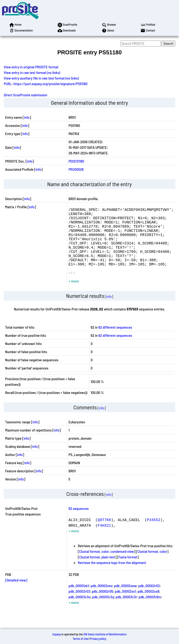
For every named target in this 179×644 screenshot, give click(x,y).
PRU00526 (76, 169)
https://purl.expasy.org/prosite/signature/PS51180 (51, 84)
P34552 (154, 534)
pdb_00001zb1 (79, 600)
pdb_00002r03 (79, 605)
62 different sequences (115, 341)
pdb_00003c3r (126, 611)
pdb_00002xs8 (148, 605)
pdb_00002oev (102, 600)
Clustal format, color (152, 565)
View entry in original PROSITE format (31, 67)
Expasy (57, 634)
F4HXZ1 (104, 539)
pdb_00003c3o (79, 611)
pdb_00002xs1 (125, 605)
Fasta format (128, 571)
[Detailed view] (16, 594)
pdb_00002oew (125, 600)
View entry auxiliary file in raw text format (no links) (41, 78)
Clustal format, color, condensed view (107, 565)
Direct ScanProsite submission (25, 95)
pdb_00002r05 (102, 605)
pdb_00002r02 (149, 600)
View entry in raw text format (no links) (32, 72)
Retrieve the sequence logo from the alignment (112, 576)
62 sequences (79, 522)
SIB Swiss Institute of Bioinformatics (105, 634)
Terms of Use (81, 639)
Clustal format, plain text (97, 571)
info (27, 117)
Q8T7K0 (104, 534)
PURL (8, 84)
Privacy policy (98, 639)
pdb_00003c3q (103, 611)
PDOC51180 (76, 161)
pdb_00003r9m (150, 611)
